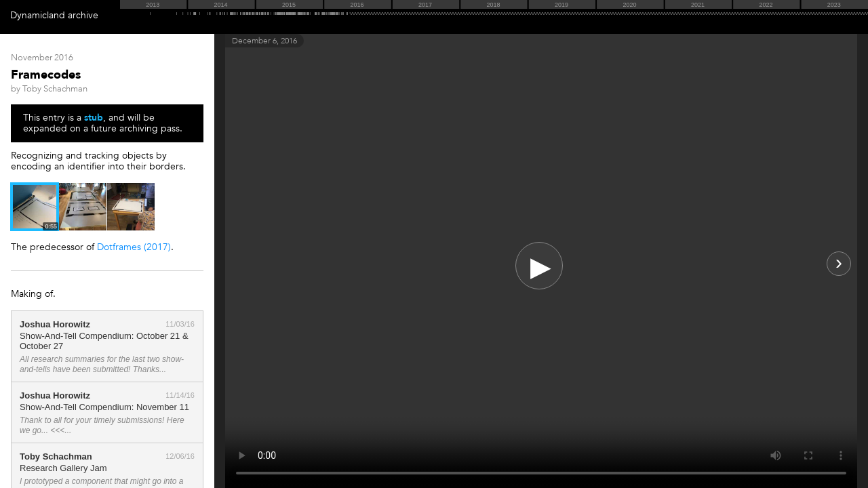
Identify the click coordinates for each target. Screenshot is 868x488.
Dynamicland (38, 15)
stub (94, 118)
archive (83, 15)
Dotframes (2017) (134, 247)
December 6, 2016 (264, 41)
